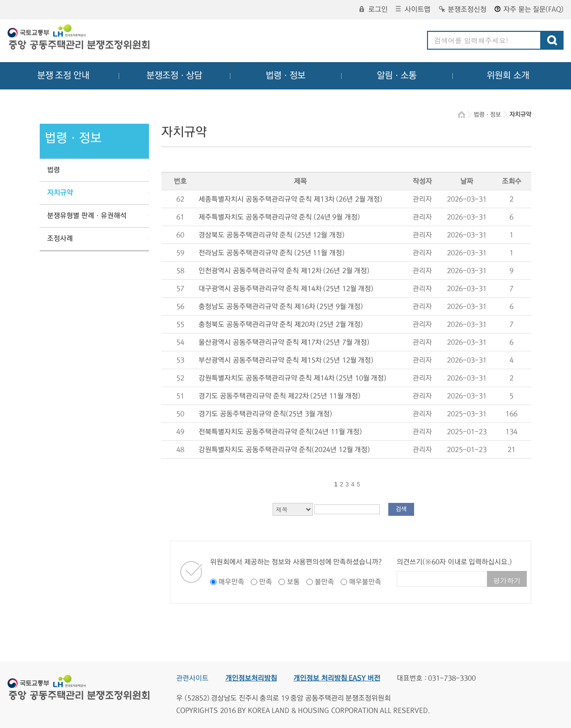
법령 (54, 170)
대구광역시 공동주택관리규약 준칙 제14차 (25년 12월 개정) (286, 289)
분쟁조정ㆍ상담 (174, 76)
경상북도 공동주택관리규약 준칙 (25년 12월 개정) (272, 235)
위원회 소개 (508, 76)
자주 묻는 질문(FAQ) (529, 9)
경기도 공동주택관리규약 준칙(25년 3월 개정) (265, 414)
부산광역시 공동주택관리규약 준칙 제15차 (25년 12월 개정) (286, 360)
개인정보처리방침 (251, 678)
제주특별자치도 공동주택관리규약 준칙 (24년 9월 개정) (279, 217)
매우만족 (231, 582)
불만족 (324, 582)
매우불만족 (365, 582)
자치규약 (60, 193)
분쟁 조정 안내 (63, 76)
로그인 (374, 9)
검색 (401, 509)
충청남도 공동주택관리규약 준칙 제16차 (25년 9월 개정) (281, 307)
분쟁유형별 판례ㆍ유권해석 (87, 216)
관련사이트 (192, 678)
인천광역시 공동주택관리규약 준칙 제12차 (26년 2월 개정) (284, 271)
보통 (293, 582)
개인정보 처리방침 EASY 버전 (337, 678)
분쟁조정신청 (463, 9)
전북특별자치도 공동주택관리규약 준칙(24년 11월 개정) (280, 432)
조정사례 (60, 239)
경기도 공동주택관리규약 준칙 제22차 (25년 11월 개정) (280, 396)
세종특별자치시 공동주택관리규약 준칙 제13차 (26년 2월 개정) (290, 199)
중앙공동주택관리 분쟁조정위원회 (79, 38)
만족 (266, 582)
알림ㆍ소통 (397, 76)
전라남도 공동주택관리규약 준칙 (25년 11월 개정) (272, 253)
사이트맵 (413, 9)
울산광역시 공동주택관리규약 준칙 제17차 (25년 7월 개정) (284, 342)
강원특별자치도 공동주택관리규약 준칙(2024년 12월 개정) (284, 450)
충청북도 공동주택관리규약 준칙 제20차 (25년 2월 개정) (281, 324)
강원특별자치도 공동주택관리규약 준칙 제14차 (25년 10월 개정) (292, 378)
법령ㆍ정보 (285, 76)
